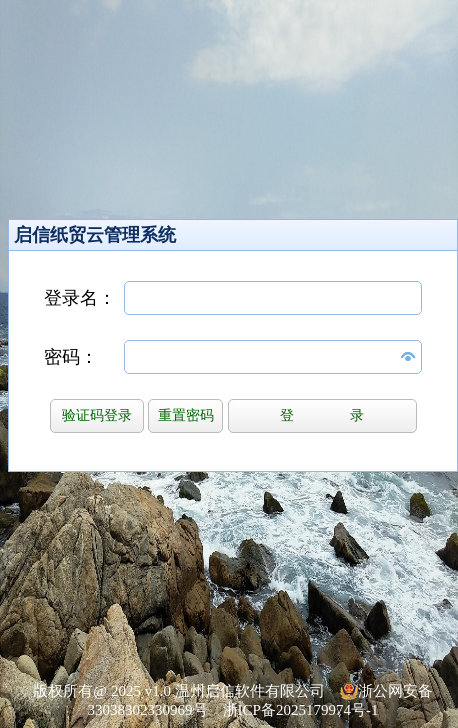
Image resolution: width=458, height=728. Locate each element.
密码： (71, 357)
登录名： (80, 298)
